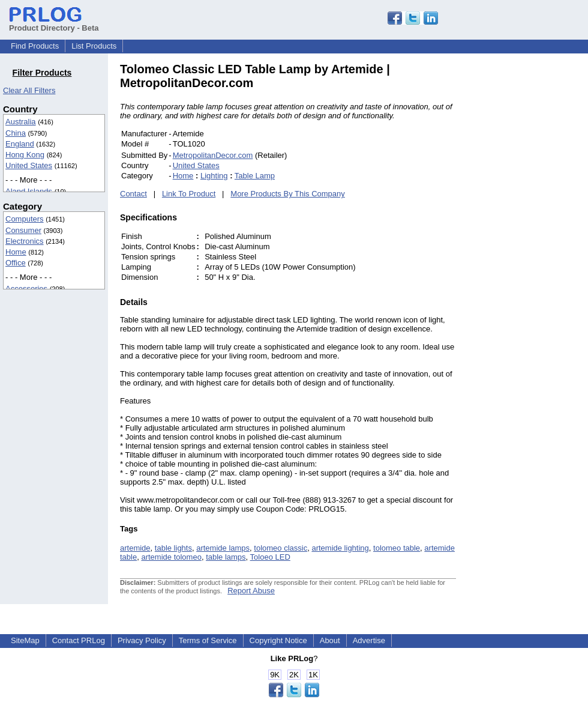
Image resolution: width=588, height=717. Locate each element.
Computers (25, 219)
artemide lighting (340, 548)
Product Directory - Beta (54, 23)
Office (16, 263)
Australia (21, 122)
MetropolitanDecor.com (213, 155)
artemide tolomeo (171, 557)
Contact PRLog (79, 640)
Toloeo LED (270, 557)
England (20, 144)
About (330, 640)
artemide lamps (223, 548)
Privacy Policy (142, 640)
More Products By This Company (288, 194)
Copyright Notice (278, 640)
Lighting (214, 176)
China (16, 133)
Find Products (35, 46)
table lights (173, 548)
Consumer (23, 230)
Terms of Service (208, 640)
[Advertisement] (537, 243)
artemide (135, 548)
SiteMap (25, 640)
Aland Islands (29, 191)
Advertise (369, 640)
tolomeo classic (280, 548)
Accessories (26, 289)
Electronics (25, 241)
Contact (133, 194)
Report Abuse (251, 591)
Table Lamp (255, 176)
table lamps (226, 557)
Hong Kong (25, 155)
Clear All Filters (29, 90)
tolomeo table (397, 548)
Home (16, 252)
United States (29, 165)
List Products (94, 46)
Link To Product (189, 194)
